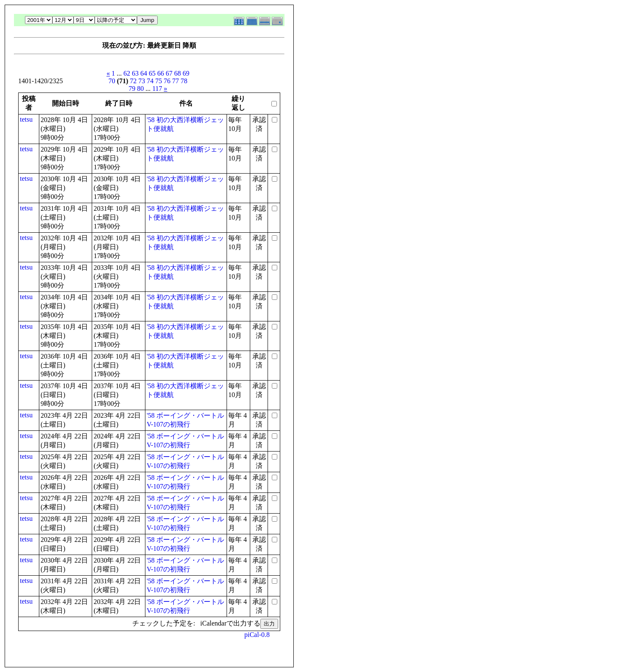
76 (167, 81)
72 (133, 81)
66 (161, 73)
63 (135, 73)
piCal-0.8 (257, 635)
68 (178, 73)
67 (169, 73)
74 (150, 81)
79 (132, 88)
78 (184, 81)
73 (142, 81)
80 (140, 88)
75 (159, 81)
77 (175, 81)
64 (144, 73)
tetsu (26, 119)
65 (152, 73)
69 (186, 73)
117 (157, 88)
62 (127, 73)
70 (112, 81)
